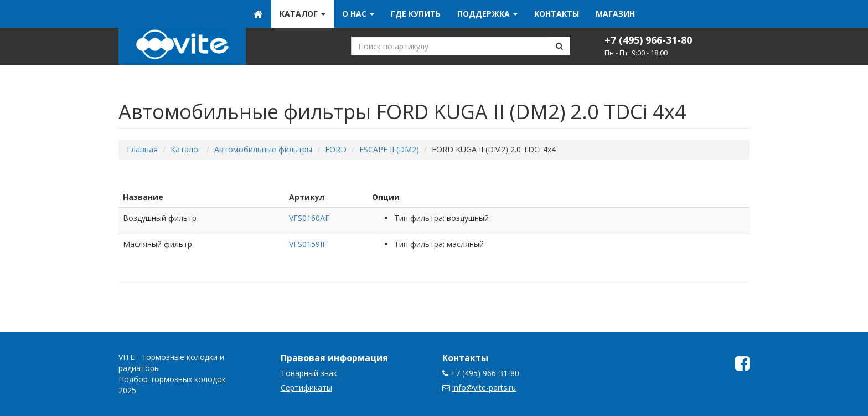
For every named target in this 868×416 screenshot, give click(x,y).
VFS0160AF (309, 218)
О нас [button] (358, 14)
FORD (336, 149)
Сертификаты (306, 387)
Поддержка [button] (487, 14)
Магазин (615, 14)
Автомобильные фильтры (263, 149)
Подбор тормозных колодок (172, 379)
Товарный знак (309, 373)
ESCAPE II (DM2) (389, 149)
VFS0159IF (308, 244)
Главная (142, 149)
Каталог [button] (303, 14)
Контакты (557, 14)
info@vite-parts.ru (484, 387)
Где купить (416, 14)
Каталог (186, 149)
